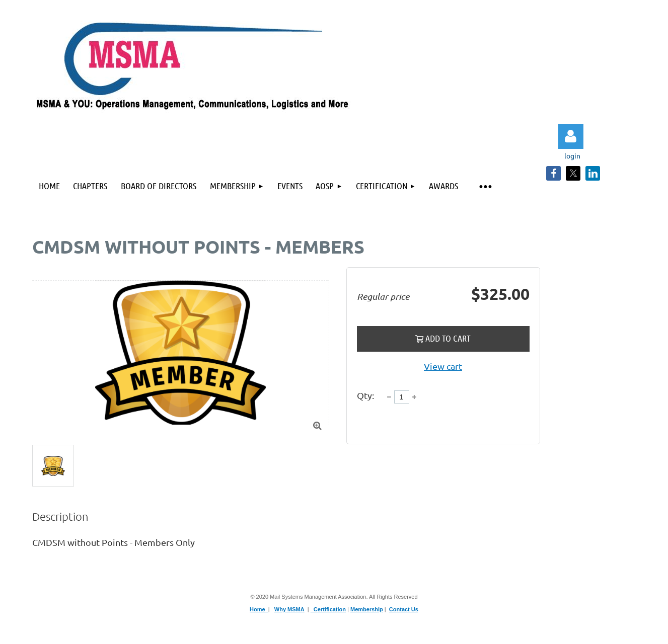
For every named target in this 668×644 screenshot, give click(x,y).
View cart (443, 366)
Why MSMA (289, 609)
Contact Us (404, 609)
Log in (571, 136)
